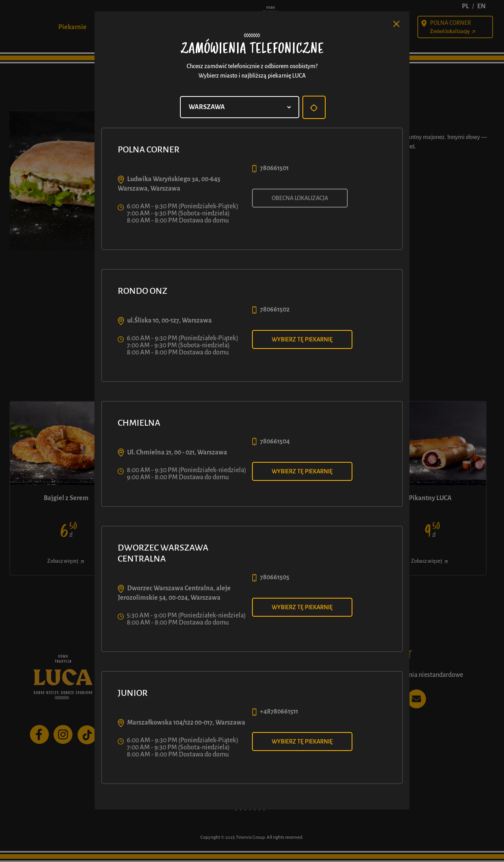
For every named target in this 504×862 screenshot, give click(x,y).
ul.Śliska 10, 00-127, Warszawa (170, 321)
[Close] (397, 24)
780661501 (274, 168)
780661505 (275, 577)
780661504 (275, 441)
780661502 (275, 310)
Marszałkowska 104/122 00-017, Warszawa (186, 723)
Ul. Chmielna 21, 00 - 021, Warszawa (177, 452)
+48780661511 (279, 712)
